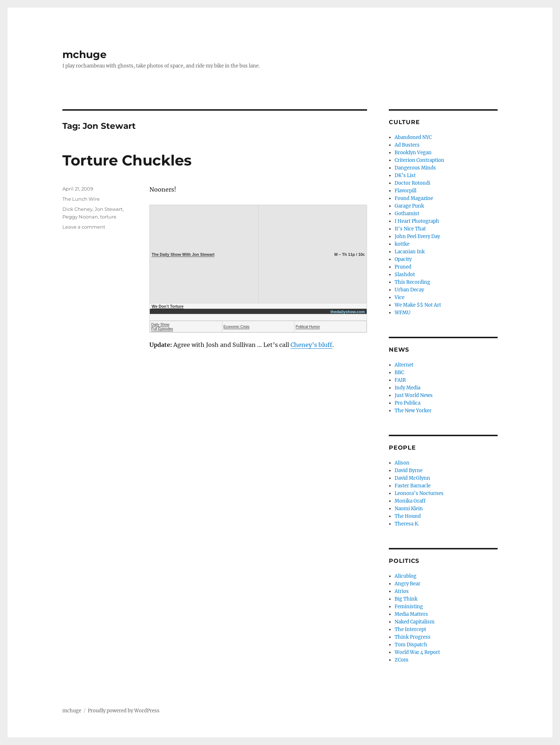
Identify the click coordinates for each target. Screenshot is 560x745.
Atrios (402, 591)
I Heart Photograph (417, 221)
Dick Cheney (77, 209)
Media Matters (411, 614)
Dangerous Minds (415, 168)
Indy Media (407, 388)
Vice (400, 297)
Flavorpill (405, 191)
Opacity (403, 259)
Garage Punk (409, 206)
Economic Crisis (236, 327)
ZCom (402, 660)
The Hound (408, 516)
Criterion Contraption (419, 160)
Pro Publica (407, 403)
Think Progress (413, 637)
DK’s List (405, 175)
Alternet (404, 365)
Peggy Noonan (80, 217)
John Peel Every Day (417, 236)
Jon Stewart (109, 209)
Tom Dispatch (411, 645)
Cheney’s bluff (311, 345)
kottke (402, 244)
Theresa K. (407, 524)
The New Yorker (413, 411)
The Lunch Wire (81, 199)
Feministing (409, 607)
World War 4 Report (417, 652)
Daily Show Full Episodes (162, 327)
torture (108, 217)
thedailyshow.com (348, 312)
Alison (402, 463)
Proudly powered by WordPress (124, 711)
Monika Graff (410, 501)
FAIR (400, 380)
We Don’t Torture (168, 306)
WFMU (403, 313)
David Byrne (409, 470)
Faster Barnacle (413, 486)
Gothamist (407, 214)
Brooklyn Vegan (413, 153)
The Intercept (410, 629)
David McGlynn (412, 478)
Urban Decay (409, 290)
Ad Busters (407, 145)
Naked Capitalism (415, 622)
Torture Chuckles (127, 160)
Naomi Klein (409, 509)
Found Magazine (414, 198)
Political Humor (308, 327)
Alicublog (405, 576)
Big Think (406, 599)
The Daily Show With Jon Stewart (183, 254)
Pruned (403, 267)
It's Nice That (410, 229)
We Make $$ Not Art (418, 305)
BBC (399, 372)
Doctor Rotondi (412, 183)
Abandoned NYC (413, 137)
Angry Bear (407, 584)
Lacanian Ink (410, 252)
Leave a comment (84, 227)
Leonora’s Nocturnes (419, 493)
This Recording (412, 282)
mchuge (85, 54)
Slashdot (405, 275)
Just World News (414, 395)
